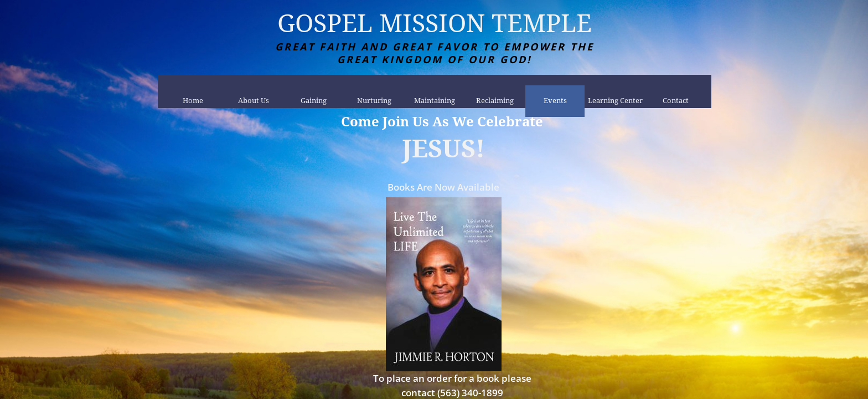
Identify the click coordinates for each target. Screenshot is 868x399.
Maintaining (435, 101)
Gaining (314, 101)
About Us (254, 101)
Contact (676, 101)
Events (555, 101)
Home (193, 101)
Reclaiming (495, 101)
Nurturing (374, 101)
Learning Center (615, 101)
